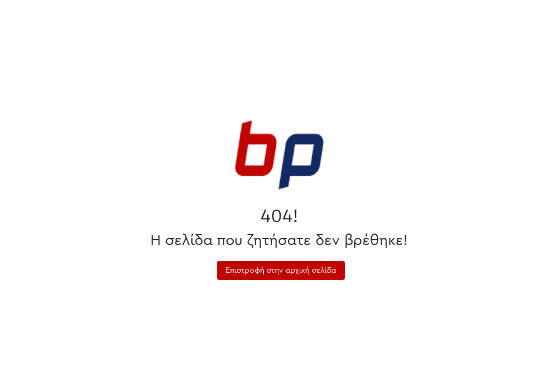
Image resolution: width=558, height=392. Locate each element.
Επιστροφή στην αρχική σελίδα (281, 270)
